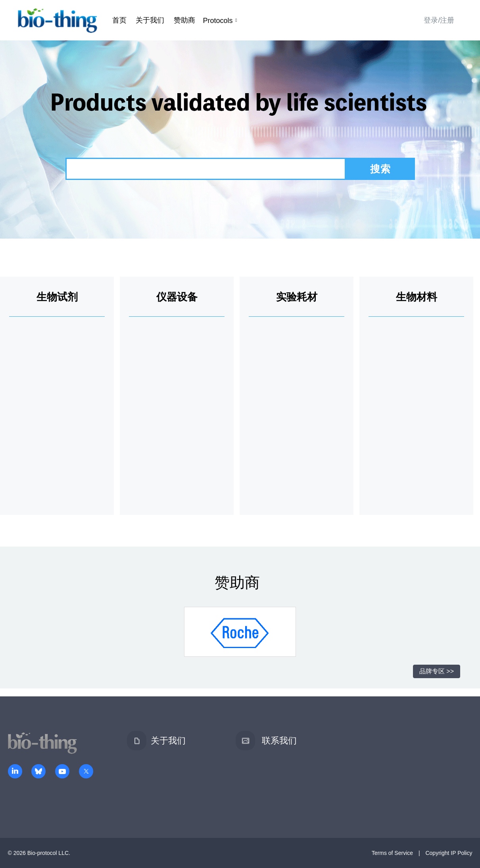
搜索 (380, 169)
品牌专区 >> (437, 671)
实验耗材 (297, 297)
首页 (119, 20)
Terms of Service (392, 853)
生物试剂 (57, 297)
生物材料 (417, 297)
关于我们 (150, 20)
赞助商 (184, 20)
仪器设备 (177, 297)
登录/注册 (439, 20)
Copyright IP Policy (449, 853)
